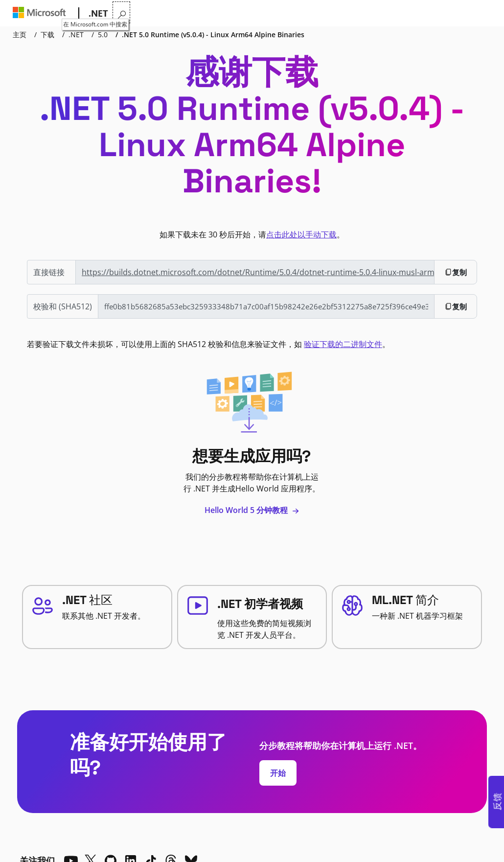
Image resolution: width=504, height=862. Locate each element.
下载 (277, 13)
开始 (278, 773)
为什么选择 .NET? (143, 13)
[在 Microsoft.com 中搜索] (484, 12)
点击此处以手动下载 (301, 234)
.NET (76, 35)
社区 (301, 13)
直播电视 (336, 13)
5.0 (103, 35)
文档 (248, 13)
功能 (193, 13)
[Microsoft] (41, 14)
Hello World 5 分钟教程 (252, 510)
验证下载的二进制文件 (343, 344)
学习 (223, 13)
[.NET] (97, 14)
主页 (20, 35)
